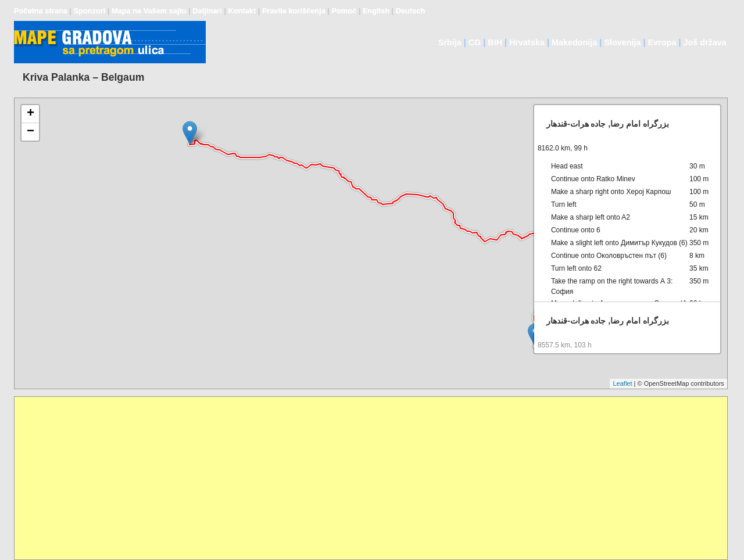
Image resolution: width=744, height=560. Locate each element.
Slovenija (622, 42)
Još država (704, 42)
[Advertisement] (363, 478)
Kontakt (242, 11)
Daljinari (207, 11)
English (376, 11)
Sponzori (89, 11)
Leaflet (622, 383)
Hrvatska (527, 42)
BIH (495, 42)
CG (475, 42)
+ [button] (31, 114)
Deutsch (411, 11)
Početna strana (41, 11)
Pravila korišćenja (294, 11)
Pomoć (344, 11)
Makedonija (574, 42)
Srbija (450, 42)
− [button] (31, 132)
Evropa (662, 42)
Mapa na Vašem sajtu (149, 11)
